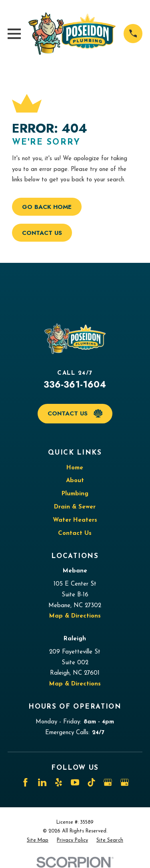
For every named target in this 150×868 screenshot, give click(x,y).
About (75, 481)
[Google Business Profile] (108, 782)
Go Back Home (47, 207)
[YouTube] (75, 782)
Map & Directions (75, 616)
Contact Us (42, 233)
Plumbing (75, 494)
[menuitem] (38, 840)
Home (75, 468)
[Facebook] (25, 782)
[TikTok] (91, 782)
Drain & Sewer (75, 507)
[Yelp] (59, 782)
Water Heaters (75, 520)
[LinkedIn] (42, 782)
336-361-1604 (75, 384)
